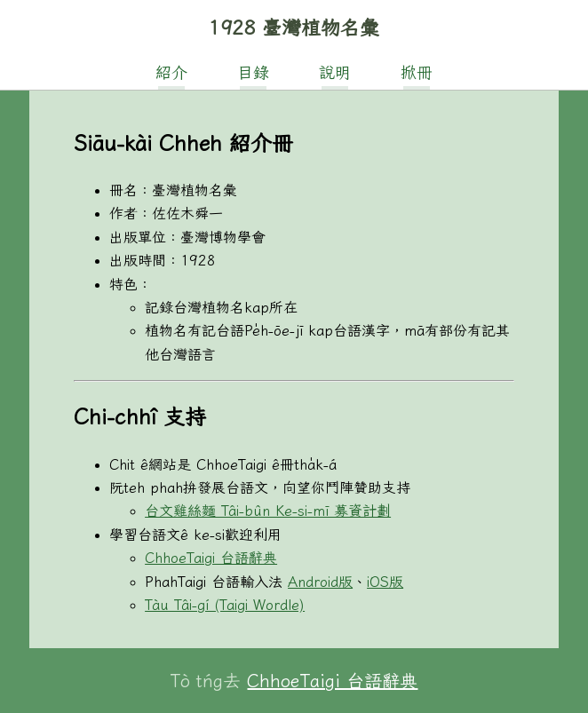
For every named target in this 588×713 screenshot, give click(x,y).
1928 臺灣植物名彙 (294, 28)
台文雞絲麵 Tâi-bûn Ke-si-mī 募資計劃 (268, 511)
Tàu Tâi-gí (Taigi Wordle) (225, 605)
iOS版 (385, 582)
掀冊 (417, 72)
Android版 (320, 582)
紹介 (171, 72)
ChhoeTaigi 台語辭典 (211, 558)
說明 (335, 72)
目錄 (253, 72)
